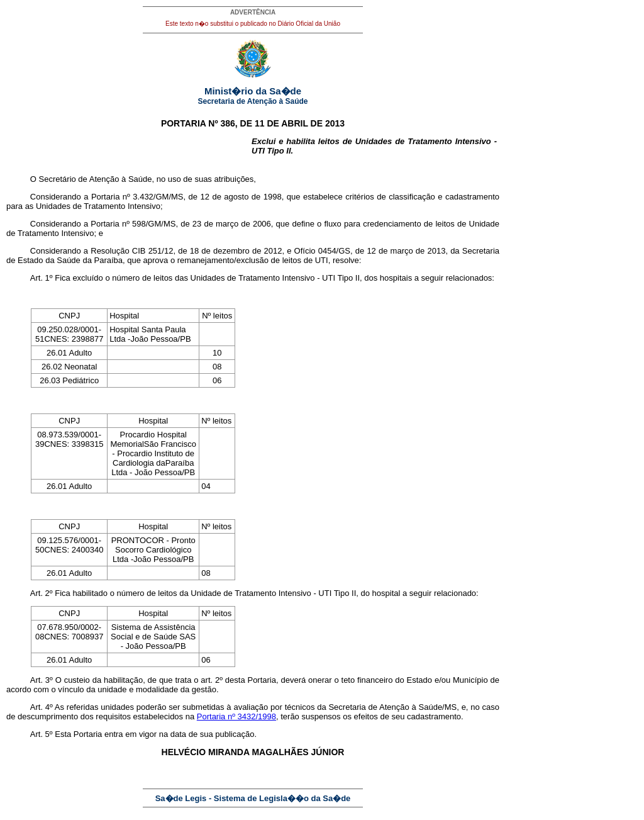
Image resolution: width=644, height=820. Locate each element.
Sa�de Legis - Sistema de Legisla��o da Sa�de (253, 798)
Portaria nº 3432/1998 (236, 716)
